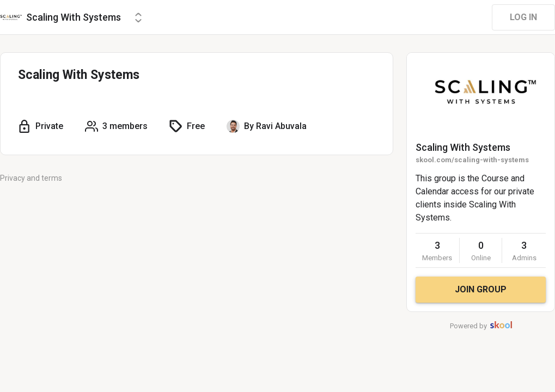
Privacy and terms (31, 178)
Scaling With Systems (463, 147)
